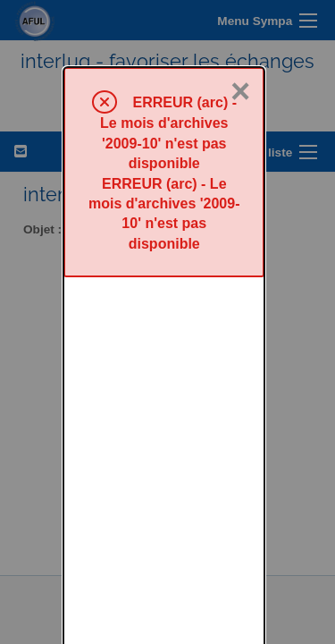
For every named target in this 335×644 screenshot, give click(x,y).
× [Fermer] (240, 24)
